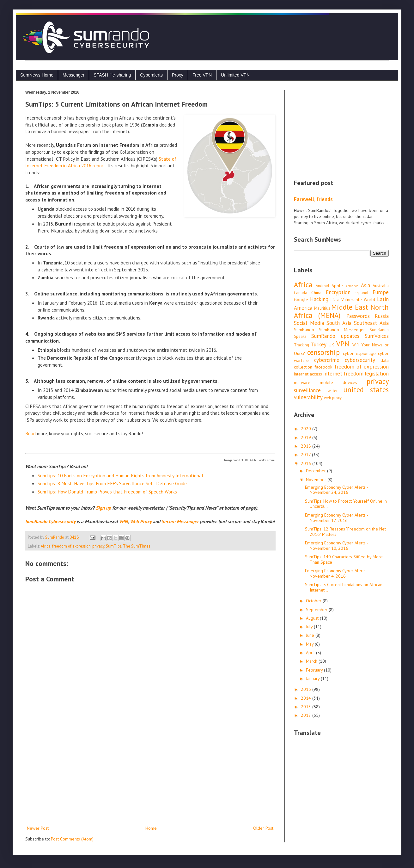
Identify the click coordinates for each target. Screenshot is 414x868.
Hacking (319, 299)
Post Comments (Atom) (72, 839)
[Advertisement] (150, 772)
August (313, 618)
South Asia (339, 323)
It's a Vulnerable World (353, 300)
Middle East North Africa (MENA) (341, 311)
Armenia (352, 286)
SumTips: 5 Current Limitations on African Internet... (344, 587)
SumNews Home (37, 75)
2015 (307, 689)
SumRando (304, 330)
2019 (307, 437)
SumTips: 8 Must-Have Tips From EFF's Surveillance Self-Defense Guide (112, 483)
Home (151, 828)
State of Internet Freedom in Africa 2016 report (101, 162)
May (310, 644)
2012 (307, 715)
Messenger (73, 75)
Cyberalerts (151, 75)
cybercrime (327, 360)
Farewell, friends (313, 199)
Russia (382, 316)
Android (322, 286)
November (317, 480)
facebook (323, 367)
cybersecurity (360, 360)
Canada (301, 293)
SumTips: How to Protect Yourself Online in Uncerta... (346, 504)
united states (366, 390)
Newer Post (38, 828)
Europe (381, 292)
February (315, 670)
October (314, 601)
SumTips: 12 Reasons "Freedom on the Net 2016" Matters (345, 532)
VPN (343, 344)
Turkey (319, 344)
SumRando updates (335, 336)
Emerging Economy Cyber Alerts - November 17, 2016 (336, 518)
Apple (337, 286)
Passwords (358, 316)
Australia (381, 286)
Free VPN (202, 75)
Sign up (103, 508)
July (310, 627)
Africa (46, 546)
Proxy (178, 75)
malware (302, 382)
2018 (307, 446)
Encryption (338, 292)
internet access (308, 374)
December (317, 471)
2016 (307, 463)
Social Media (309, 323)
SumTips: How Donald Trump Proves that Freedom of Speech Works (107, 492)
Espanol (362, 293)
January (313, 679)
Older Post (263, 828)
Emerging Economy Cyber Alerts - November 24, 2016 (336, 490)
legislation (377, 374)
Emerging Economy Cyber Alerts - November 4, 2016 (336, 573)
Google (301, 300)
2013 (307, 707)
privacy (98, 546)
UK (331, 345)
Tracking (301, 345)
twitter (332, 391)
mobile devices (338, 382)
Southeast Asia (371, 323)
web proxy (333, 398)
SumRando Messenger (342, 330)
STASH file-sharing (112, 75)
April (311, 653)
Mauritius (322, 308)
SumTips (114, 546)
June (311, 635)
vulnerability (308, 397)
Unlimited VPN (235, 75)
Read (30, 433)
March (312, 661)
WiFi (356, 345)
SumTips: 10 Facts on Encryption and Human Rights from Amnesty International (120, 475)
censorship (323, 352)
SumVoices (377, 336)
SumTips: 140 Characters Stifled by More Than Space (344, 559)
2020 (307, 429)
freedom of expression (71, 546)
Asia (365, 285)
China (316, 293)
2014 (307, 698)
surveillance (307, 390)
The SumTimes (137, 546)
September (317, 610)
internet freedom (343, 374)
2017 (306, 455)
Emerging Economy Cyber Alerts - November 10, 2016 (336, 546)
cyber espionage (359, 353)
